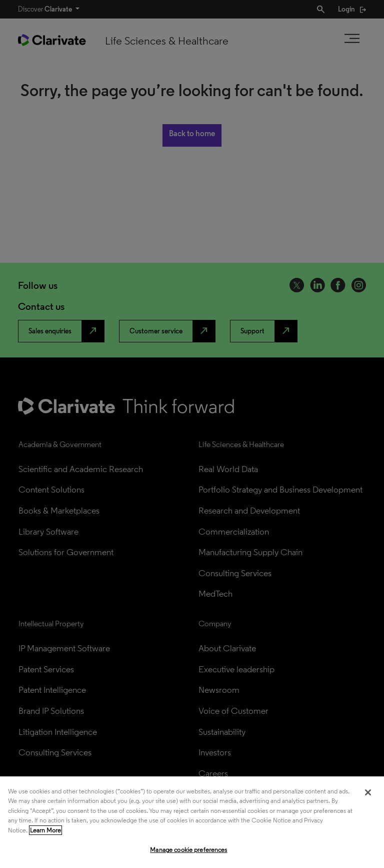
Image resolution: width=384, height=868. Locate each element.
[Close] (368, 792)
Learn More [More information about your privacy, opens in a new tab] (45, 830)
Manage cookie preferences (188, 850)
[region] (192, 822)
